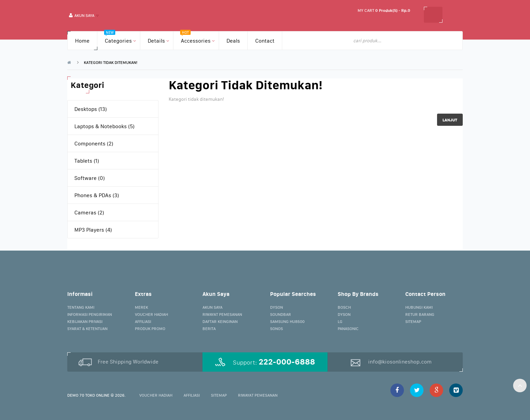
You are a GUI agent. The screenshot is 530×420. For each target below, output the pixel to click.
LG (340, 321)
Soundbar (281, 314)
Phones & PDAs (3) (97, 195)
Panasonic (348, 329)
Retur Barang (420, 314)
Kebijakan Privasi (85, 321)
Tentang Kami (81, 307)
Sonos (276, 329)
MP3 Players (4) (93, 230)
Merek (141, 307)
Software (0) (90, 178)
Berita (209, 329)
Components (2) (94, 143)
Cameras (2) (89, 212)
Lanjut (450, 120)
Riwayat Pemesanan (222, 314)
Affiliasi (143, 321)
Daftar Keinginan (220, 321)
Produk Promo (150, 329)
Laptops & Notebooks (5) (104, 126)
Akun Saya (212, 307)
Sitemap (413, 321)
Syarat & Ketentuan (87, 329)
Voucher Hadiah (151, 314)
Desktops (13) (91, 109)
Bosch (344, 307)
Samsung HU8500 (287, 321)
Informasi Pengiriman (90, 314)
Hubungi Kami (419, 307)
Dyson (276, 307)
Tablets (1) (87, 161)
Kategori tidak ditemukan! (111, 62)
